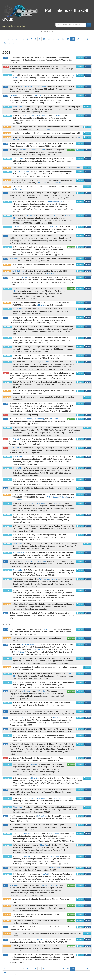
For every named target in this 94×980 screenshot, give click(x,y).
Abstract (71, 150)
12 (54, 39)
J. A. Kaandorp (15, 95)
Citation (80, 58)
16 (73, 39)
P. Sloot (43, 150)
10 (44, 39)
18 (83, 39)
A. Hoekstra (21, 150)
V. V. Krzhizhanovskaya (53, 202)
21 (10, 43)
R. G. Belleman (18, 271)
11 (49, 39)
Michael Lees (18, 107)
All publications (20, 26)
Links (88, 58)
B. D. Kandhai (48, 129)
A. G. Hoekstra (26, 87)
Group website (8, 26)
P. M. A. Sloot (41, 87)
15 (68, 39)
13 (58, 39)
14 (63, 39)
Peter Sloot (33, 764)
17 (78, 39)
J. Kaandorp (31, 150)
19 (87, 39)
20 (5, 43)
